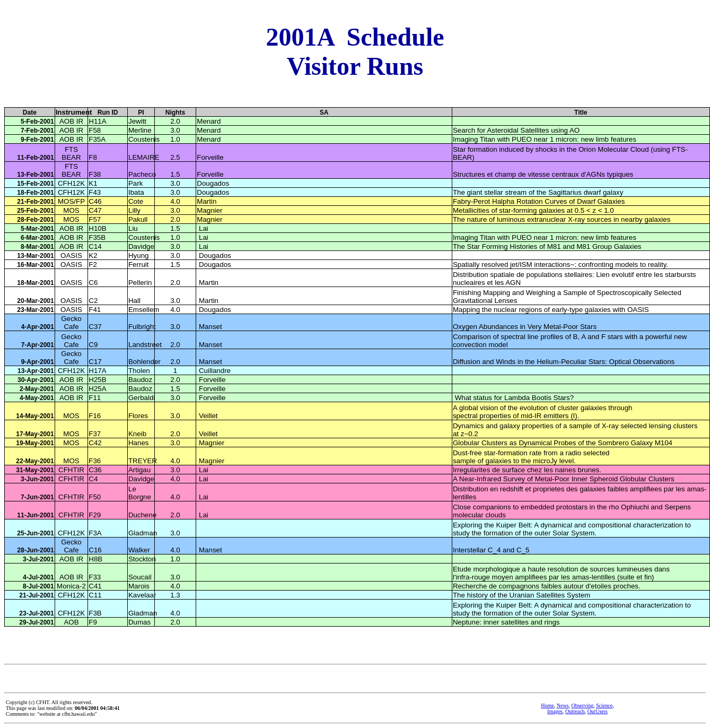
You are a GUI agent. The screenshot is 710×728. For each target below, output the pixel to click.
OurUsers (598, 711)
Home (547, 705)
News (563, 705)
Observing (583, 705)
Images (555, 711)
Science (604, 705)
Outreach (575, 711)
